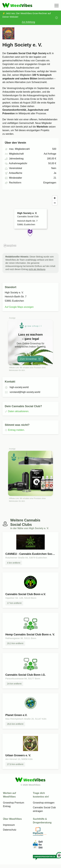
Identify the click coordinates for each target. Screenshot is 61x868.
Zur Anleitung (28, 22)
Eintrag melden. (15, 430)
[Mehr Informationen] (57, 18)
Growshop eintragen (44, 803)
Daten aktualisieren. (17, 411)
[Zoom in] (55, 198)
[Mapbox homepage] (10, 246)
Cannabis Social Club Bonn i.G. (25, 675)
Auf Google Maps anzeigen (19, 307)
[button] (30, 233)
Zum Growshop (31, 359)
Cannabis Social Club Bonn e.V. (26, 594)
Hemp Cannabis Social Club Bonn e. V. (30, 634)
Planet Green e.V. (16, 715)
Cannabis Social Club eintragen (44, 809)
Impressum (9, 825)
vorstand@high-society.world (23, 392)
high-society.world (17, 387)
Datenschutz (10, 830)
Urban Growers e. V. (18, 755)
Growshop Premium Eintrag (14, 804)
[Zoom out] (55, 203)
